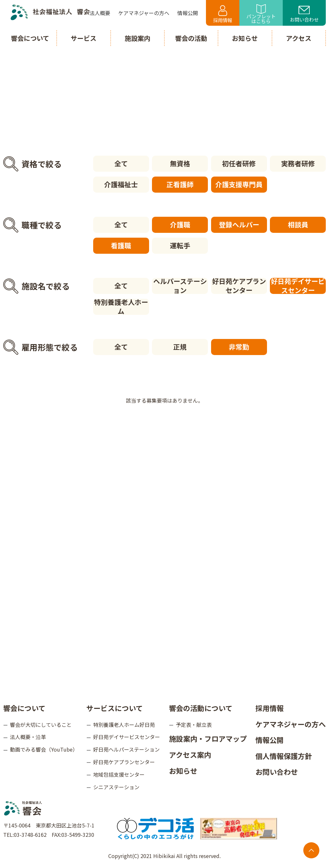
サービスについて (115, 708)
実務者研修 (298, 163)
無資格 (180, 163)
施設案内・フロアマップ (208, 738)
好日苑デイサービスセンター (298, 286)
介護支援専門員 (239, 184)
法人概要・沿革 (28, 737)
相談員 (298, 224)
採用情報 (223, 14)
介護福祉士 (121, 184)
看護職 (121, 245)
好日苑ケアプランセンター (239, 286)
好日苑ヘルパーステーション (126, 749)
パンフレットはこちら (261, 14)
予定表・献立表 (194, 724)
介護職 (180, 224)
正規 (180, 347)
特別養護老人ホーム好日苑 (124, 724)
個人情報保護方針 (284, 755)
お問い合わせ (304, 14)
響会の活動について (201, 708)
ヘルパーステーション (180, 286)
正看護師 (180, 184)
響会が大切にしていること (41, 724)
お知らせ (183, 770)
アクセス (299, 38)
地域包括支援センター (119, 774)
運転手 (180, 245)
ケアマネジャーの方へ (291, 724)
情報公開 (270, 740)
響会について (24, 708)
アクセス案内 (190, 754)
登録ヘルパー (239, 224)
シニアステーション (116, 787)
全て (121, 163)
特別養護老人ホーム (121, 307)
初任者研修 (239, 163)
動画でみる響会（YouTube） (44, 749)
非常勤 (239, 347)
